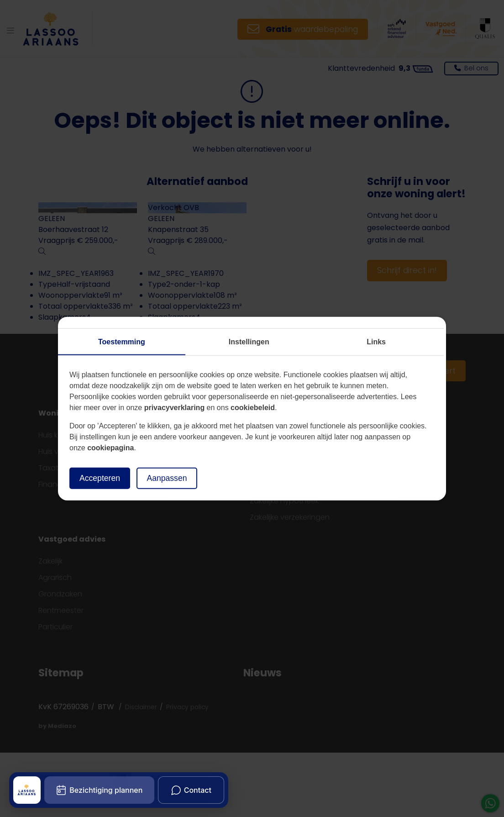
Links (376, 342)
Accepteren (100, 478)
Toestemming (122, 342)
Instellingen (249, 342)
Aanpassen (167, 478)
